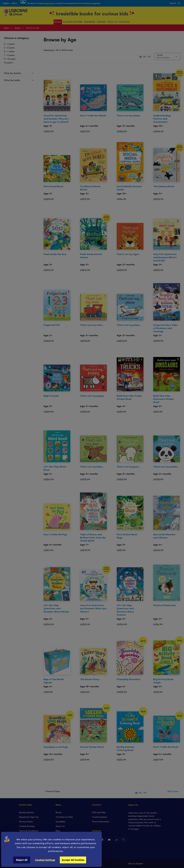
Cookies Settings (45, 860)
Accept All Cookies (73, 860)
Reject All (22, 860)
